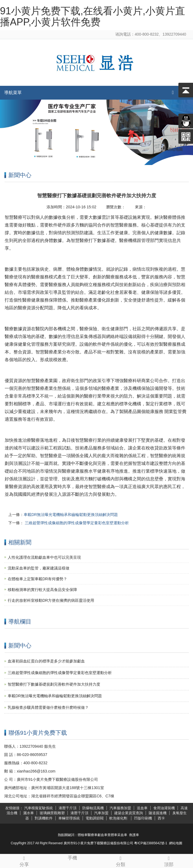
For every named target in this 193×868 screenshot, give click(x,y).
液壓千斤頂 (68, 808)
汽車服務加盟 (120, 808)
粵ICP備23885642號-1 (151, 843)
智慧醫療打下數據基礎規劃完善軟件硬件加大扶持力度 (54, 684)
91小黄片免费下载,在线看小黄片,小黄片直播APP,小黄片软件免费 (93, 16)
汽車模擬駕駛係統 (39, 808)
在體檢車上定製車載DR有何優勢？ (37, 579)
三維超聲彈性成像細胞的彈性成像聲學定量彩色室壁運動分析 (76, 523)
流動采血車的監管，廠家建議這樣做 (39, 568)
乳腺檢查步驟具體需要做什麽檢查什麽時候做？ (48, 707)
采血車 (122, 835)
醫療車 (93, 835)
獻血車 (102, 835)
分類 (121, 861)
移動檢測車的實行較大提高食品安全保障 (42, 590)
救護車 (134, 835)
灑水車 (28, 813)
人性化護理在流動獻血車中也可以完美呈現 (44, 557)
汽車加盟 (101, 813)
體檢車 (83, 835)
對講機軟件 (44, 818)
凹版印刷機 (143, 818)
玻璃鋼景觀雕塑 (52, 813)
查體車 (112, 835)
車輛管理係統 (69, 818)
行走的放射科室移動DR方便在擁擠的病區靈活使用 (51, 600)
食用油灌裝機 (164, 808)
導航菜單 (13, 93)
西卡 (161, 818)
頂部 (169, 861)
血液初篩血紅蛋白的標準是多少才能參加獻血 (46, 661)
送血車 (142, 808)
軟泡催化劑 (119, 818)
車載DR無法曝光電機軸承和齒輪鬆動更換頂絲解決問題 (71, 515)
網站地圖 (176, 843)
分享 (24, 861)
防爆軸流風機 (93, 808)
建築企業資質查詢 (129, 813)
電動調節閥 (95, 818)
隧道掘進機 (158, 813)
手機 (72, 857)
